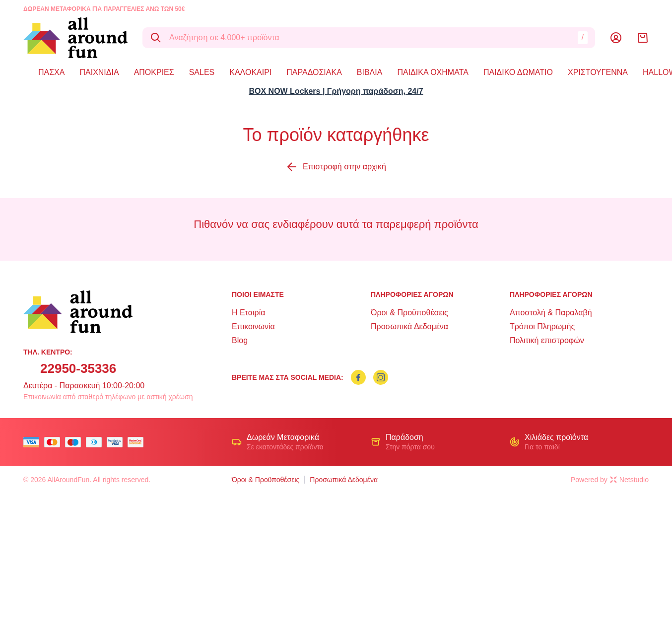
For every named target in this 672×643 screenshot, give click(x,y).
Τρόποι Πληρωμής (542, 326)
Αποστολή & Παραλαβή (551, 313)
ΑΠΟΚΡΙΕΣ (154, 72)
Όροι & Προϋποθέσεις (409, 313)
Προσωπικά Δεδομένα (409, 326)
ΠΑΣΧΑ (51, 72)
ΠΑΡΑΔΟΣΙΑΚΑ (314, 72)
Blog (240, 340)
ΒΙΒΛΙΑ (370, 72)
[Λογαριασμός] (616, 38)
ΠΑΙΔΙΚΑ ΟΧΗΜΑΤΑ (433, 72)
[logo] (75, 38)
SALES (202, 72)
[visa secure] (117, 442)
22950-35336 (78, 368)
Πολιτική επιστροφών (547, 340)
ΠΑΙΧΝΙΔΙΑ (99, 72)
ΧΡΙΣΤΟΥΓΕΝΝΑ (598, 72)
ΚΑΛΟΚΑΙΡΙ (250, 72)
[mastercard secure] (138, 442)
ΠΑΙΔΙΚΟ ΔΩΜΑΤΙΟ (518, 72)
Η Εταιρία (248, 313)
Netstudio (629, 480)
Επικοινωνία (253, 326)
